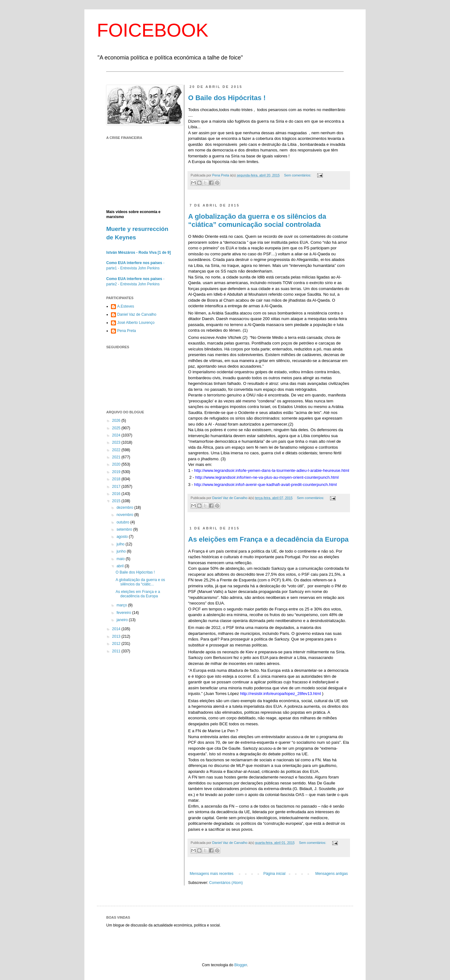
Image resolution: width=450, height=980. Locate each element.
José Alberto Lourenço (136, 323)
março (122, 605)
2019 (117, 472)
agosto (123, 537)
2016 (117, 494)
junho (122, 551)
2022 (117, 450)
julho (121, 544)
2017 (117, 487)
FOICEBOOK (153, 30)
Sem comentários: (298, 175)
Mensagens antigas (332, 874)
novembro (125, 515)
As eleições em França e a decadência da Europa (268, 539)
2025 (117, 428)
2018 (117, 479)
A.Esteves (126, 306)
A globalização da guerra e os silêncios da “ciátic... (140, 582)
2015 (117, 501)
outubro (123, 522)
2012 (117, 644)
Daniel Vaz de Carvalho (137, 314)
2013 (117, 636)
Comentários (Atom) (226, 883)
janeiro (123, 620)
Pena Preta (127, 331)
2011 (117, 651)
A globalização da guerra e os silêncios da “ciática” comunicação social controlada (257, 220)
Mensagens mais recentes (212, 874)
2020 (117, 464)
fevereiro (124, 613)
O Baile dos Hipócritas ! (227, 98)
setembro (125, 529)
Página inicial (275, 874)
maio (121, 559)
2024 (117, 435)
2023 (117, 442)
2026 (117, 421)
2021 (117, 457)
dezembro (125, 508)
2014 (117, 629)
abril (121, 566)
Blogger (241, 965)
